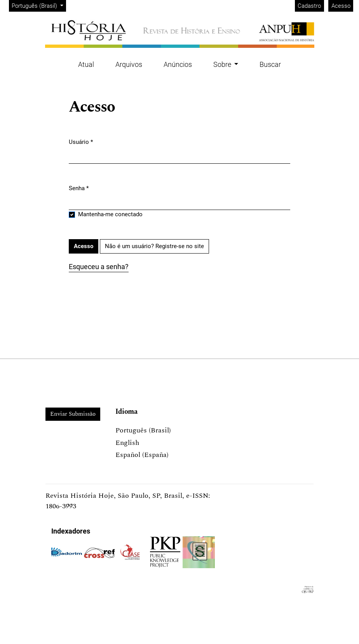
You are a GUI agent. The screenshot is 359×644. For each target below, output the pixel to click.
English (127, 443)
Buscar (270, 64)
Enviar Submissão (73, 414)
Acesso (341, 6)
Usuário (81, 142)
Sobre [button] (223, 64)
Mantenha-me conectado (110, 214)
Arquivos (129, 64)
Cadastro (309, 6)
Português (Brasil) (39, 5)
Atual (86, 64)
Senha (79, 188)
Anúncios (178, 64)
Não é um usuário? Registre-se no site (154, 246)
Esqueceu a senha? (99, 267)
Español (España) (142, 455)
